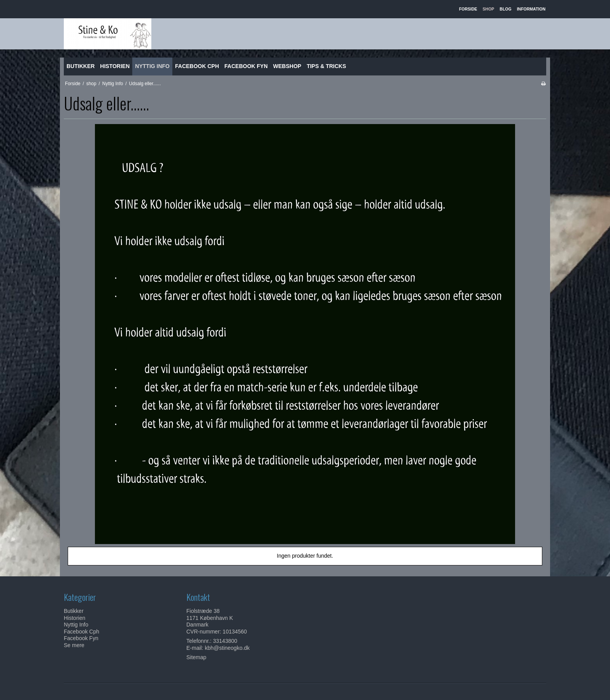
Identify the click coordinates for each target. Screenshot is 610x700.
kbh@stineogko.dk (227, 648)
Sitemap (196, 657)
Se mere (74, 645)
